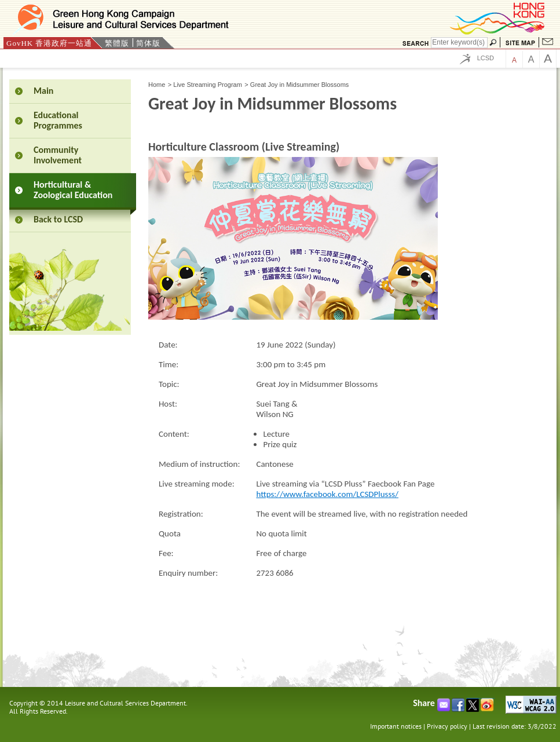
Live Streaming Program (208, 85)
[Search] (459, 43)
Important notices (396, 726)
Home (157, 85)
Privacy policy (447, 726)
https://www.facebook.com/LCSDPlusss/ (327, 494)
